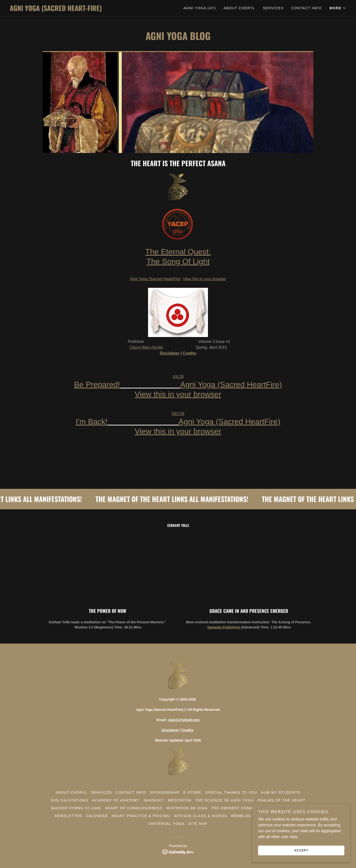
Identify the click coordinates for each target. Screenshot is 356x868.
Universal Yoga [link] (166, 824)
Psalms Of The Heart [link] (281, 800)
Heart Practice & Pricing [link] (141, 816)
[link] (94, 10)
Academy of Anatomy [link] (116, 800)
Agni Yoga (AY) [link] (200, 8)
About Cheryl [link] (239, 8)
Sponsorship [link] (165, 792)
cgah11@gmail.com (183, 720)
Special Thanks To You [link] (231, 792)
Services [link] (273, 8)
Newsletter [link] (68, 816)
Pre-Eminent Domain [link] (234, 808)
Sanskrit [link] (154, 800)
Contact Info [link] (306, 8)
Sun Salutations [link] (70, 800)
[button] (338, 8)
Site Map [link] (198, 824)
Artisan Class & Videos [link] (201, 816)
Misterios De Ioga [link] (187, 808)
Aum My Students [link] (281, 792)
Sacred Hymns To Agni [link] (76, 808)
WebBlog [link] (241, 816)
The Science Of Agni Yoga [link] (224, 800)
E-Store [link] (192, 792)
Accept (301, 850)
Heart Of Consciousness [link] (134, 808)
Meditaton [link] (179, 800)
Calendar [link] (97, 816)
